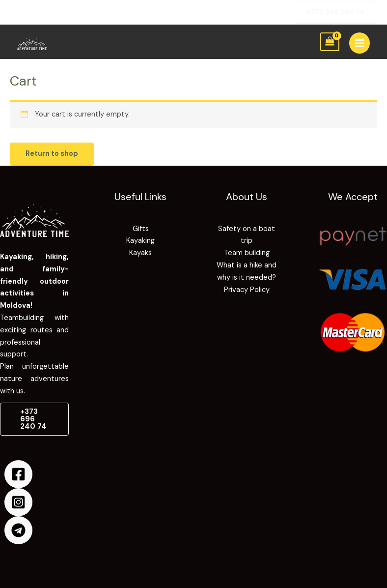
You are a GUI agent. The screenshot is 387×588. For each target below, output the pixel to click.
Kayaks (140, 253)
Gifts (141, 229)
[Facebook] (18, 474)
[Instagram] (18, 502)
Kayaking (140, 241)
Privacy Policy (247, 290)
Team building (247, 253)
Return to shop (52, 154)
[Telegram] (18, 530)
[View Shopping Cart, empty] (330, 42)
